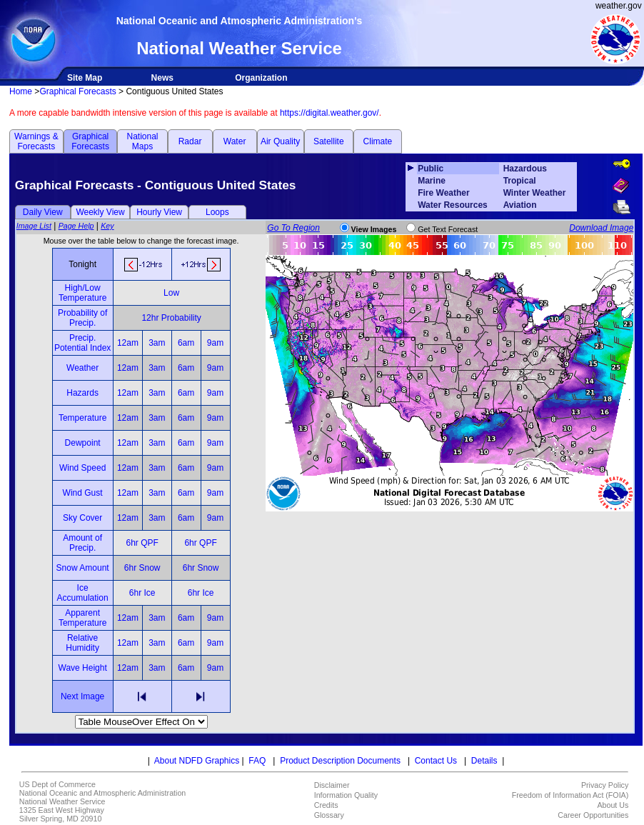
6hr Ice (142, 593)
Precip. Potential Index (82, 343)
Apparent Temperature (82, 618)
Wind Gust (83, 493)
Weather (82, 368)
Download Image (601, 228)
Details (484, 761)
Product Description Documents (340, 761)
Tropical (520, 181)
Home (21, 91)
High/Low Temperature (82, 293)
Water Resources (453, 205)
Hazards (82, 393)
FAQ (257, 761)
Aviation (520, 205)
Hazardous (525, 169)
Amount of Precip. (82, 543)
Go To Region (293, 228)
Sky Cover (82, 518)
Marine (432, 181)
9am (215, 343)
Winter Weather (535, 193)
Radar (190, 141)
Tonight (82, 264)
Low (171, 293)
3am (157, 343)
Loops (217, 212)
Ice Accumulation (83, 593)
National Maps (142, 141)
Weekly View (100, 212)
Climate (378, 141)
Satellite (329, 141)
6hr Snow (142, 568)
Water (235, 141)
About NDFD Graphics (197, 761)
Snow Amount (83, 568)
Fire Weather (443, 193)
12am (128, 343)
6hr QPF (142, 543)
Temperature (82, 418)
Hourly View (159, 212)
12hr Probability (171, 318)
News (162, 78)
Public (431, 169)
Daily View (43, 212)
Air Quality (280, 141)
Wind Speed (82, 468)
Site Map (85, 78)
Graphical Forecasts (77, 91)
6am (186, 343)
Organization (261, 78)
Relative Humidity (82, 643)
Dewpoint (83, 443)
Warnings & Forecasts (36, 141)
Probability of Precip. (82, 318)
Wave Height (83, 668)
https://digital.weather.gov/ (329, 113)
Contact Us (436, 761)
